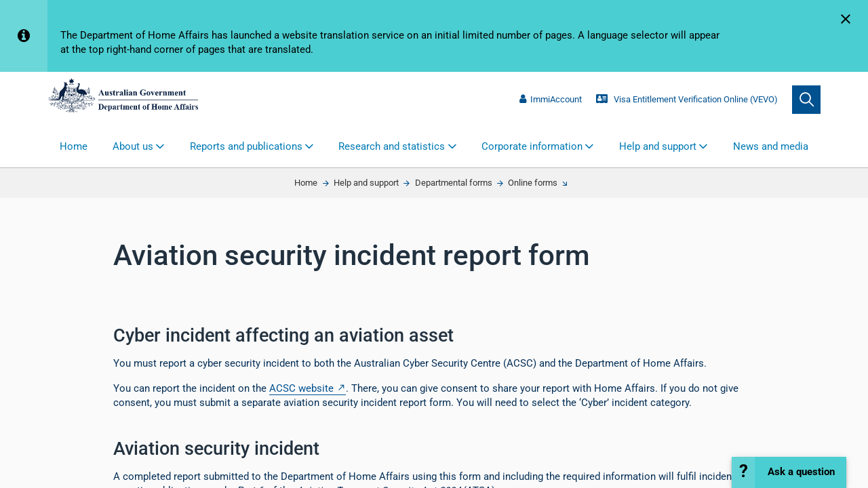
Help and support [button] (658, 146)
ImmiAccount (551, 99)
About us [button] (133, 146)
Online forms (533, 183)
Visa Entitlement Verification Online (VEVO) (687, 99)
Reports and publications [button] (246, 146)
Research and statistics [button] (392, 146)
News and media (771, 146)
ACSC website (301, 388)
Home (74, 146)
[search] (806, 100)
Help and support (366, 183)
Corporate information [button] (532, 146)
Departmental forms (454, 183)
